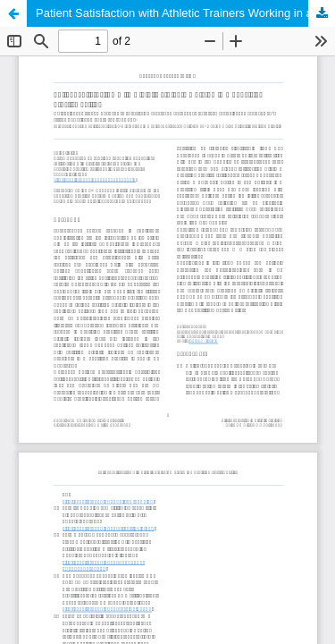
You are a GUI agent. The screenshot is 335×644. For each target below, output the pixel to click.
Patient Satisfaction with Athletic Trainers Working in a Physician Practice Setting (185, 13)
